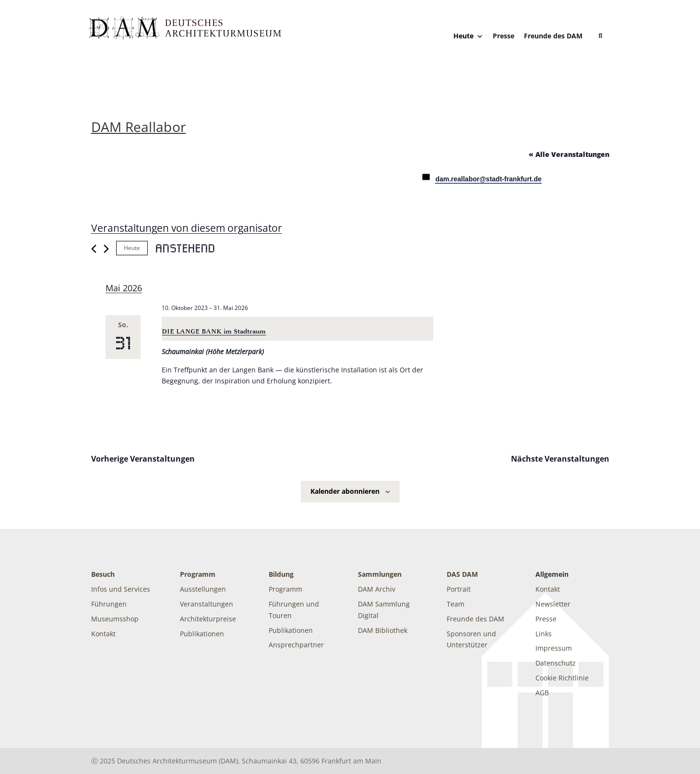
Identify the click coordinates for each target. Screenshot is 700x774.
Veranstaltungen (207, 604)
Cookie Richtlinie (562, 678)
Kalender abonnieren (345, 491)
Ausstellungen (203, 589)
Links (544, 634)
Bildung (281, 574)
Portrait (459, 589)
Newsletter (553, 604)
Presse (504, 36)
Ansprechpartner (296, 645)
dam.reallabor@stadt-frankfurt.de (488, 179)
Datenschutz (556, 663)
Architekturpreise (208, 619)
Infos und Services (121, 589)
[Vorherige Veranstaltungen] (94, 249)
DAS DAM (462, 574)
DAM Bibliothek (383, 630)
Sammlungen (380, 574)
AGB (542, 693)
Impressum (554, 648)
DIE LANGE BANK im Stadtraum (214, 331)
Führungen (109, 604)
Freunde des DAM (553, 36)
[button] (601, 36)
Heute (468, 36)
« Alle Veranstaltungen (569, 154)
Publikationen (202, 634)
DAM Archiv (377, 589)
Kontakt (103, 634)
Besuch (103, 574)
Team (456, 604)
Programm (198, 574)
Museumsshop (115, 619)
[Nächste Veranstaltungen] (106, 249)
